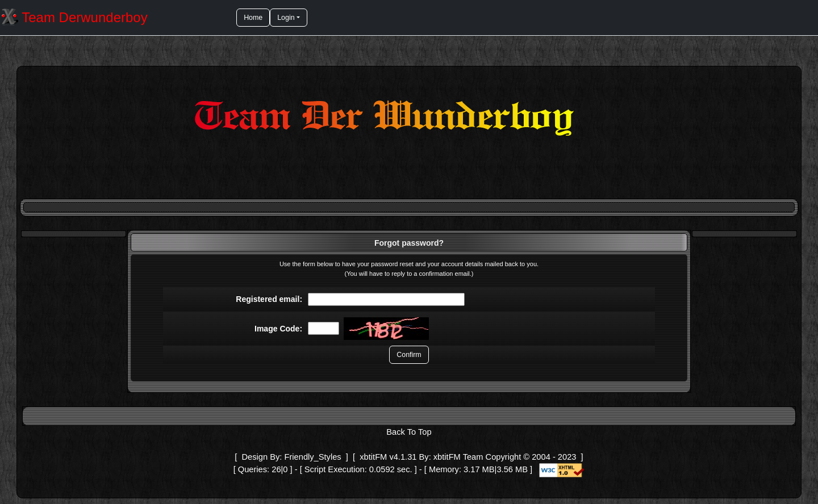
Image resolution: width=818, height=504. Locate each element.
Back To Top (409, 432)
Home (253, 18)
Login (286, 18)
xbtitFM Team (458, 457)
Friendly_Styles (312, 457)
